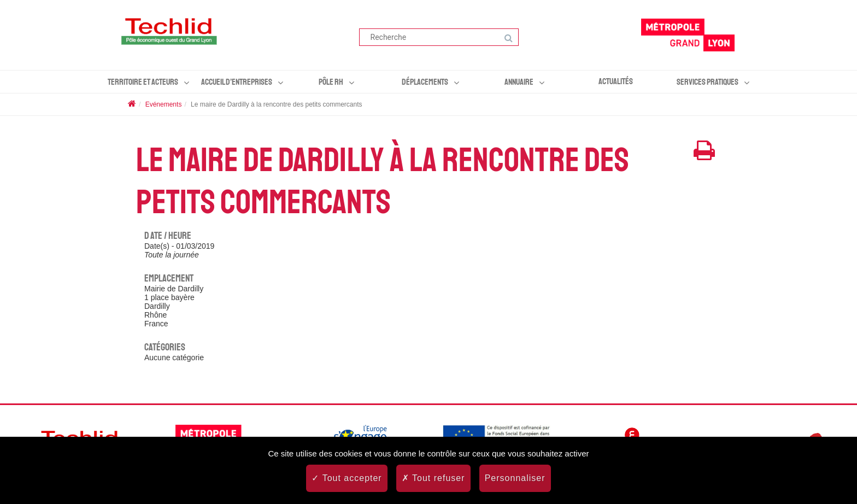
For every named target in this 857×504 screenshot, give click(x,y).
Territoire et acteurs (143, 82)
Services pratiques (708, 82)
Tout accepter (347, 478)
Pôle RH (331, 82)
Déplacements (425, 82)
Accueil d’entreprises (237, 82)
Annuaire (519, 82)
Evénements (164, 104)
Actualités (616, 81)
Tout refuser (433, 478)
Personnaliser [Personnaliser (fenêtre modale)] (515, 478)
